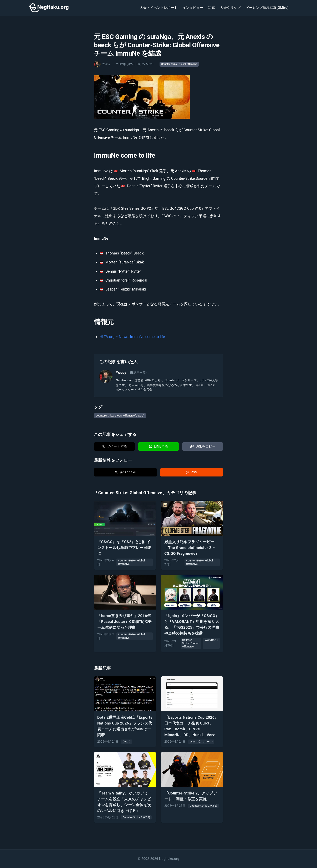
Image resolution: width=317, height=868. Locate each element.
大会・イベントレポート (159, 8)
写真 (212, 8)
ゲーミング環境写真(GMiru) (267, 8)
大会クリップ (230, 8)
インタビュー (193, 8)
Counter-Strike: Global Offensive (179, 64)
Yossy (121, 372)
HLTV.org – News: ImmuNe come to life (132, 337)
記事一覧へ (139, 373)
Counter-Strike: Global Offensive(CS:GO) (120, 416)
